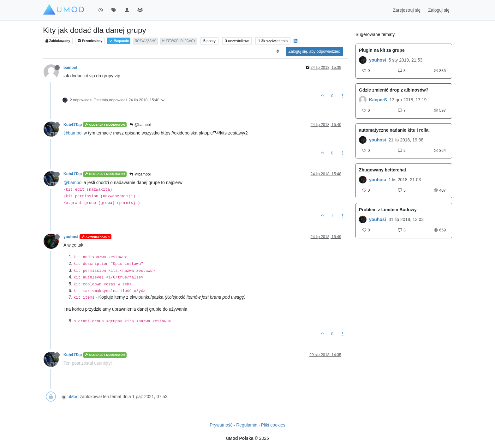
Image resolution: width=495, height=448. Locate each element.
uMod (73, 397)
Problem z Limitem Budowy (388, 210)
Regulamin (247, 425)
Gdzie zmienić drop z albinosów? (394, 90)
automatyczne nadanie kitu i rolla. (394, 130)
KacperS (378, 100)
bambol (70, 68)
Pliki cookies (273, 425)
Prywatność (221, 425)
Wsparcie (119, 41)
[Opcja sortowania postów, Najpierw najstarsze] (278, 51)
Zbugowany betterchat (382, 170)
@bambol (140, 125)
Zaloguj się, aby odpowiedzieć (314, 51)
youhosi (71, 237)
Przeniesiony (90, 41)
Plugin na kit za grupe (382, 50)
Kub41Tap (73, 125)
